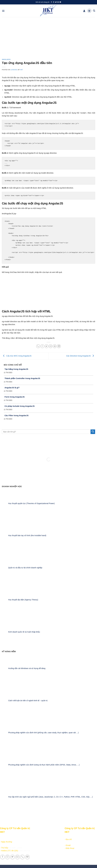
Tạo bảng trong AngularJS (16, 369)
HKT (22, 70)
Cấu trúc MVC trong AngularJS (17, 356)
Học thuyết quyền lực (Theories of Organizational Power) (31, 503)
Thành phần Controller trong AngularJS (22, 378)
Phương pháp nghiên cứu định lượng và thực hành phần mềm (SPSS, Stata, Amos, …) (44, 765)
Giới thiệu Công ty (56, 836)
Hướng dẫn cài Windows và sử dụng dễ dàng (27, 668)
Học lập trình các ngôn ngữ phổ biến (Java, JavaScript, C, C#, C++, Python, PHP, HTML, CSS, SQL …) (50, 797)
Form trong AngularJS (15, 397)
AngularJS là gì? (12, 388)
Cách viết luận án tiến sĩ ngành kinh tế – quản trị (28, 700)
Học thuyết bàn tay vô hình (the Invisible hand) (27, 535)
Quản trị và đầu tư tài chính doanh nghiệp (25, 568)
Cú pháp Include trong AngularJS (20, 406)
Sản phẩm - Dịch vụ (40, 836)
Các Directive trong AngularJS (81, 356)
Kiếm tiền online (39, 842)
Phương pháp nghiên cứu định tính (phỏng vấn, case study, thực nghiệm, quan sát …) (43, 733)
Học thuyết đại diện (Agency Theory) (23, 600)
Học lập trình (37, 839)
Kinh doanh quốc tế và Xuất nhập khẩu (24, 632)
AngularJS (6, 59)
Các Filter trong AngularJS (16, 415)
